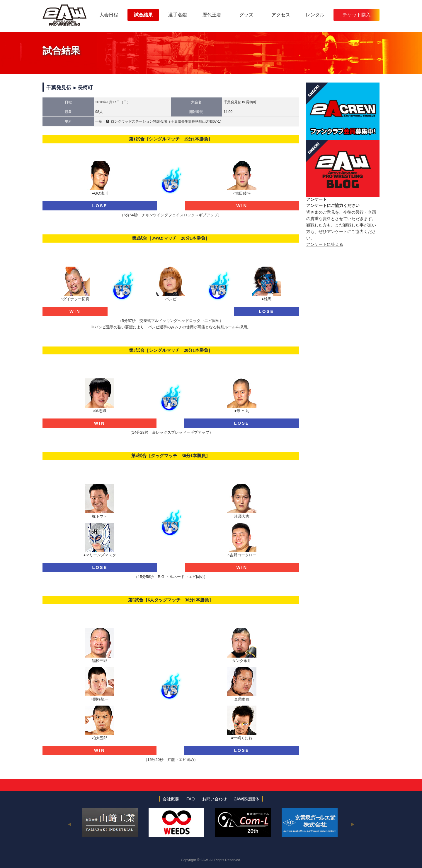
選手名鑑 (178, 15)
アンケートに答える (325, 244)
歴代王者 (212, 15)
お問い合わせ (215, 799)
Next (352, 824)
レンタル (315, 15)
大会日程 (109, 15)
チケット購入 (357, 15)
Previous (70, 824)
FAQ (191, 799)
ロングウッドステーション (132, 121)
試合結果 (143, 15)
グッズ (246, 15)
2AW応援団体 (247, 799)
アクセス (281, 15)
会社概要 (171, 799)
